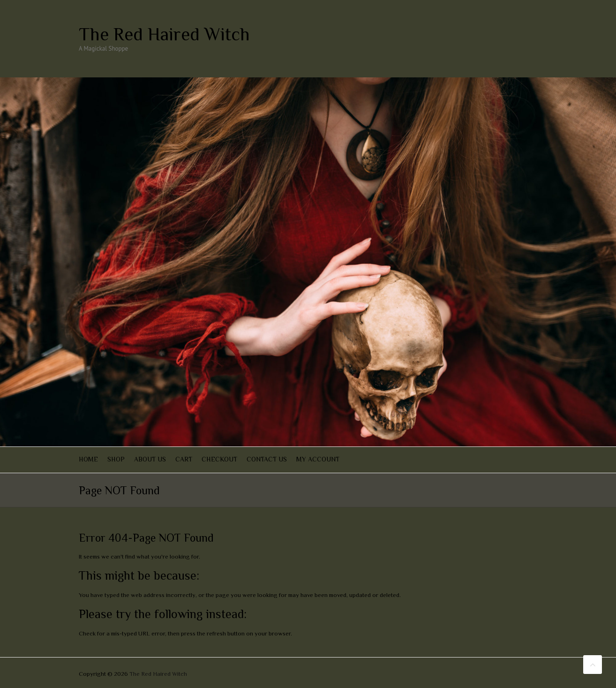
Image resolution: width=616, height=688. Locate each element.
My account (318, 459)
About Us (150, 459)
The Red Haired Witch (164, 34)
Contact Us (267, 459)
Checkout (219, 459)
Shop (116, 459)
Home (88, 459)
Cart (184, 459)
